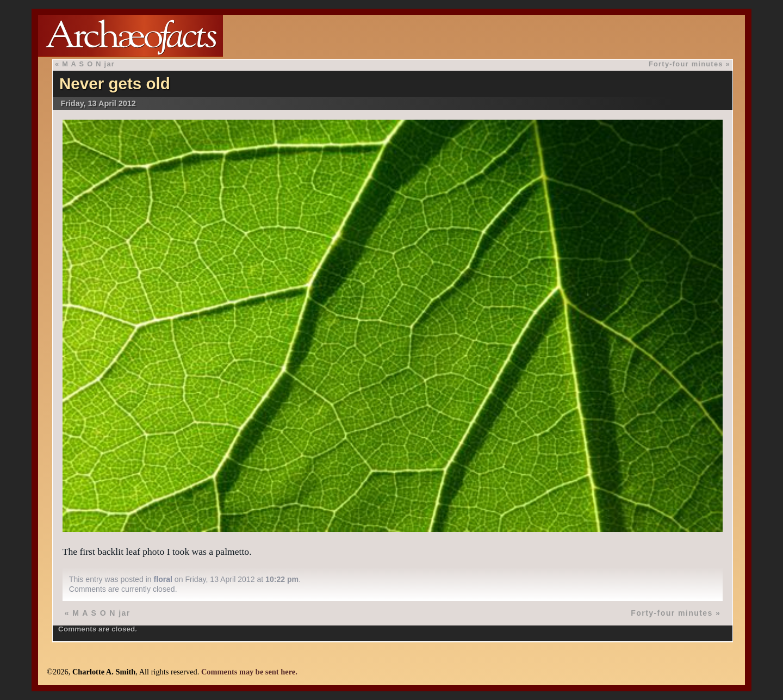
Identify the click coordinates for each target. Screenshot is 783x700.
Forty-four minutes (686, 64)
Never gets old (115, 83)
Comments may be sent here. (249, 672)
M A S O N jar (88, 64)
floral (163, 579)
